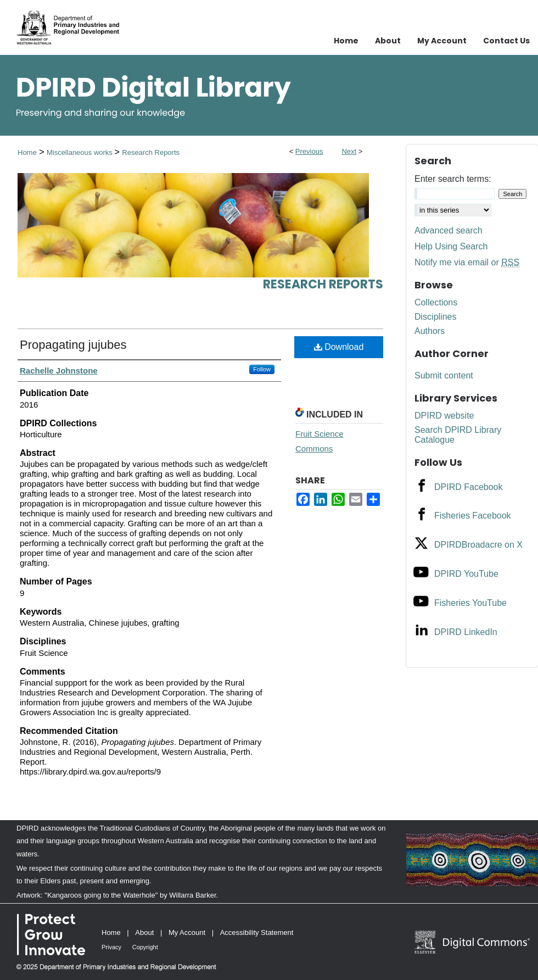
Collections (436, 302)
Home (27, 152)
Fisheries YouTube (470, 603)
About (144, 932)
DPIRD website (444, 416)
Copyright (145, 947)
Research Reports (151, 152)
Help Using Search (451, 246)
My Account (187, 932)
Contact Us (506, 41)
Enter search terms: (453, 179)
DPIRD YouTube (466, 574)
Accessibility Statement (257, 932)
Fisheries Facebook (473, 516)
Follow (262, 369)
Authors (430, 331)
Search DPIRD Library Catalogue (458, 435)
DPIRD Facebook (469, 487)
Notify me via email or (467, 263)
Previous (309, 151)
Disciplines (435, 317)
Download (339, 347)
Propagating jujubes (73, 345)
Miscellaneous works (81, 152)
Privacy (111, 947)
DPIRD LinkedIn (466, 632)
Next (349, 151)
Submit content (444, 375)
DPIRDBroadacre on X (478, 545)
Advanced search (449, 230)
